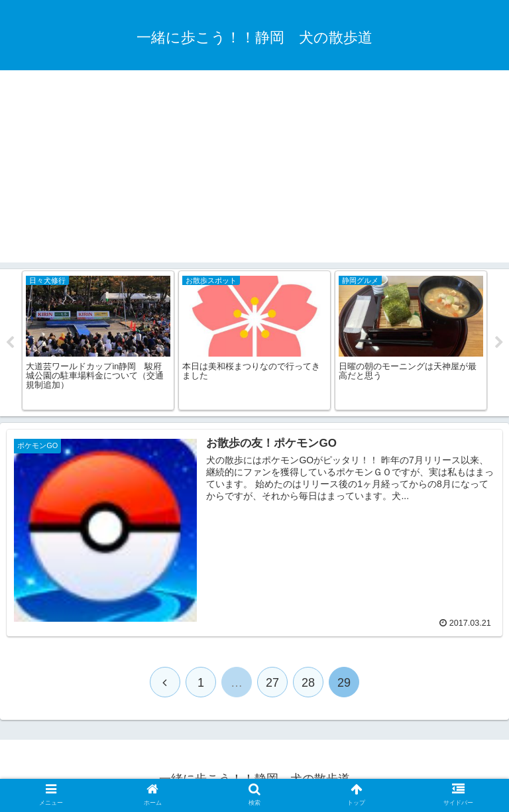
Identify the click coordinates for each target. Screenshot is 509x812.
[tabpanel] (98, 340)
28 (308, 683)
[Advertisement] (254, 170)
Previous (10, 343)
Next (499, 343)
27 (272, 683)
